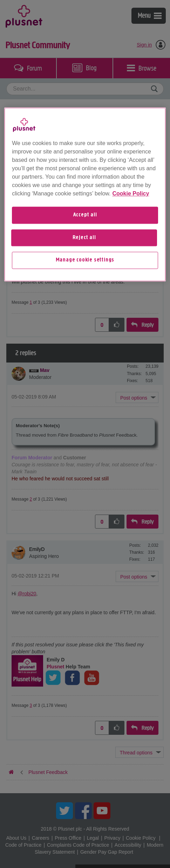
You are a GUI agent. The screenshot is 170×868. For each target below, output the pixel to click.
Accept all (85, 215)
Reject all (84, 238)
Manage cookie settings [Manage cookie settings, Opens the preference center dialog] (85, 260)
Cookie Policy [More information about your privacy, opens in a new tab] (131, 194)
